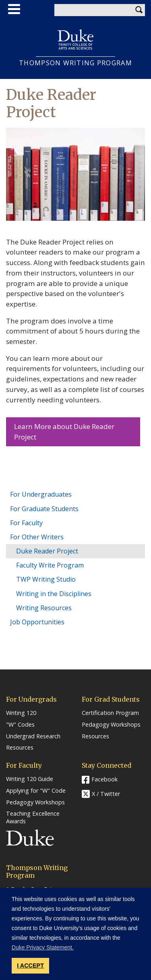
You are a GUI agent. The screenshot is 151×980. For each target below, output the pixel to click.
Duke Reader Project (47, 551)
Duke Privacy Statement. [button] (43, 947)
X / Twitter (106, 794)
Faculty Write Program (50, 565)
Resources (20, 748)
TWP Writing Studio (46, 579)
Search (139, 10)
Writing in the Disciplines (54, 594)
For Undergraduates (41, 494)
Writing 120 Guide (30, 779)
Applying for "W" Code (36, 791)
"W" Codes (20, 725)
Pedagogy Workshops (111, 725)
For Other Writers (37, 537)
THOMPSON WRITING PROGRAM (75, 63)
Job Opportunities (37, 622)
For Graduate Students (44, 509)
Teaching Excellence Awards (33, 817)
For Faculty (26, 523)
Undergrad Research (33, 736)
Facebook (104, 779)
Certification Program (110, 713)
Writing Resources (44, 608)
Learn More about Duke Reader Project (64, 432)
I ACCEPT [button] (30, 965)
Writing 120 (21, 713)
